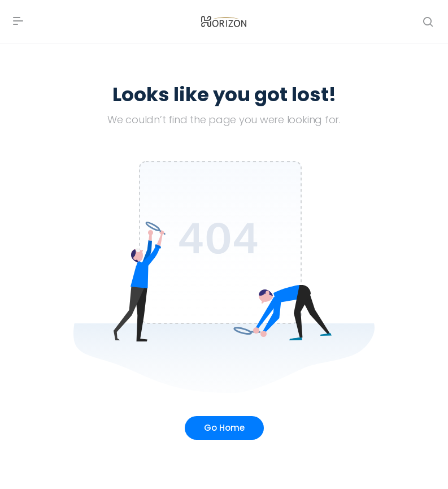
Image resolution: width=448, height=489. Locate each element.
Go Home (224, 428)
